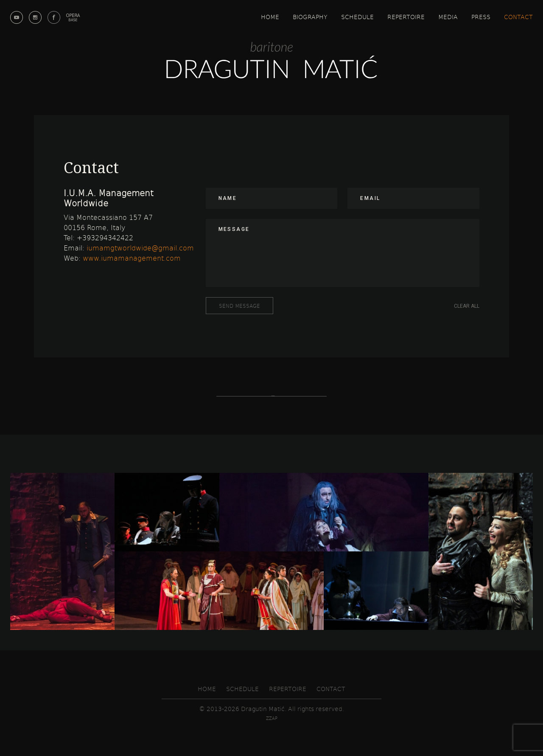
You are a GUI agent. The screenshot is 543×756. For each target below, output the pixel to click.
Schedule (357, 17)
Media (448, 17)
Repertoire (406, 17)
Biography (310, 17)
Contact (518, 17)
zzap (272, 718)
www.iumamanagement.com (132, 258)
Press (481, 17)
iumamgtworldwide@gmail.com (140, 248)
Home (270, 17)
